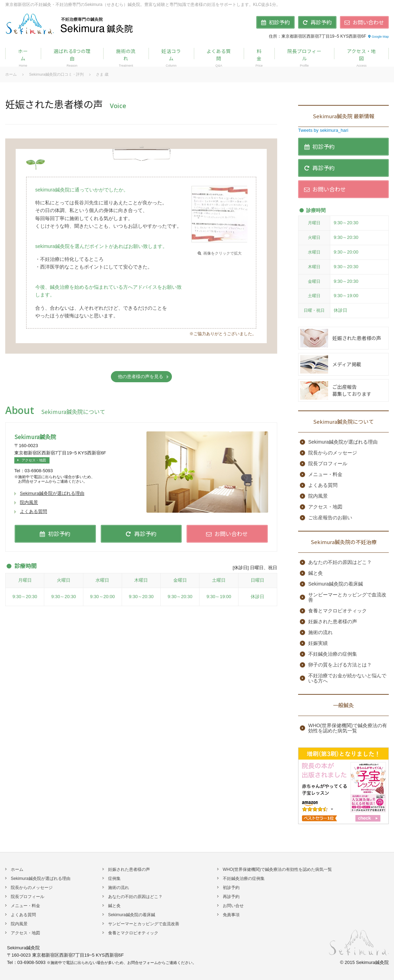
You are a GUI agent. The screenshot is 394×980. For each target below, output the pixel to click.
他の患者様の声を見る (141, 376)
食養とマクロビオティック (338, 611)
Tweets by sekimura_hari (323, 130)
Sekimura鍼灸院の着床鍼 (336, 584)
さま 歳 (102, 74)
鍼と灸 (316, 573)
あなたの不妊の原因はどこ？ (340, 562)
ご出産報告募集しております (352, 390)
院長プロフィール (328, 464)
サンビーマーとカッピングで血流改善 (347, 597)
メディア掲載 (347, 364)
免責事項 (231, 915)
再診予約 (231, 897)
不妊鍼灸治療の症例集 (333, 654)
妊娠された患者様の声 (357, 338)
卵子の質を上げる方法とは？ (340, 665)
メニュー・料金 (325, 474)
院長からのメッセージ (333, 453)
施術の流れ (320, 632)
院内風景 (29, 502)
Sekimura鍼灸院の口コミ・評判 (56, 74)
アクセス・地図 (31, 460)
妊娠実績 (318, 643)
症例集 (114, 879)
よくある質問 (33, 511)
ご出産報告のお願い (330, 518)
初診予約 (231, 888)
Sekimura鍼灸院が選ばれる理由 (52, 493)
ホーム (11, 74)
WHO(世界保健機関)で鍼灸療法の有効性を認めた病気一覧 (348, 728)
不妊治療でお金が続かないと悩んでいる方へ (347, 678)
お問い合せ (233, 906)
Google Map (378, 37)
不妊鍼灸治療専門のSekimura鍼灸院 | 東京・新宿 (70, 24)
